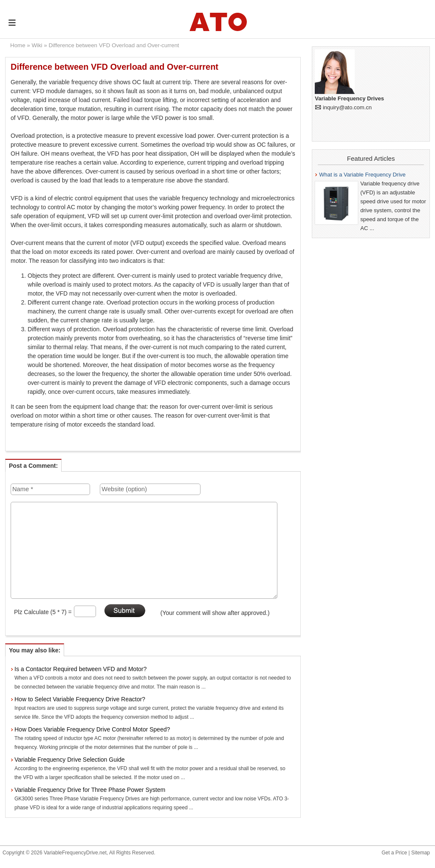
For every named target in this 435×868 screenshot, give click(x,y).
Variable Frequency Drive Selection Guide (70, 760)
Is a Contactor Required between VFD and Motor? (81, 669)
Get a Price (394, 853)
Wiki (37, 45)
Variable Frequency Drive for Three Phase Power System (90, 790)
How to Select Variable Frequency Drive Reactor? (80, 699)
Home (18, 45)
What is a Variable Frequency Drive (362, 175)
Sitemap (421, 853)
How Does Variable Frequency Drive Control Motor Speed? (92, 729)
